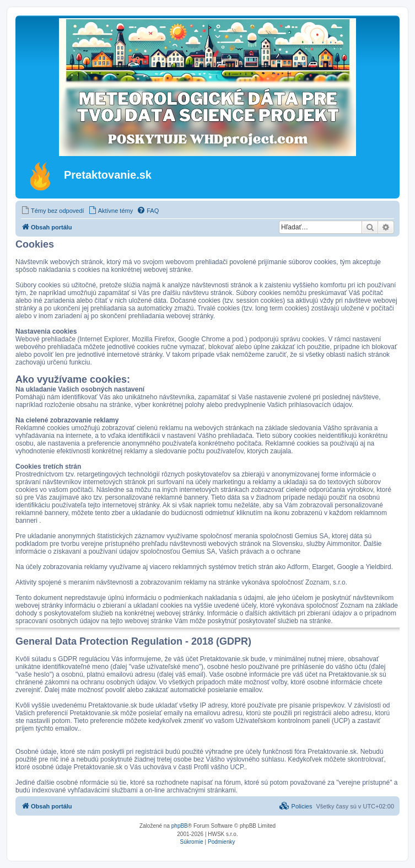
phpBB (180, 826)
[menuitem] (53, 211)
